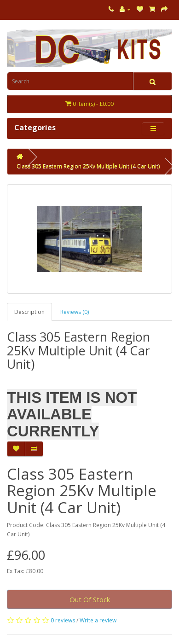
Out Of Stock (90, 599)
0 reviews (63, 620)
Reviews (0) (75, 312)
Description (29, 312)
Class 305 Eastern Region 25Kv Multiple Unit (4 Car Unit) (88, 166)
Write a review (98, 620)
